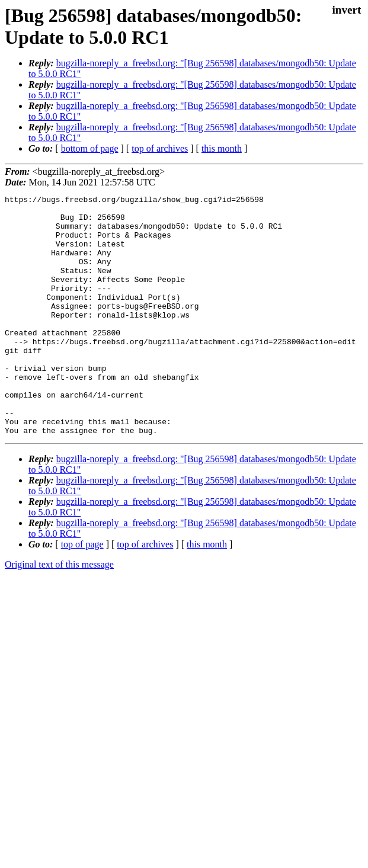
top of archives (160, 148)
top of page (82, 592)
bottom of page (90, 148)
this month (222, 148)
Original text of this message (59, 612)
